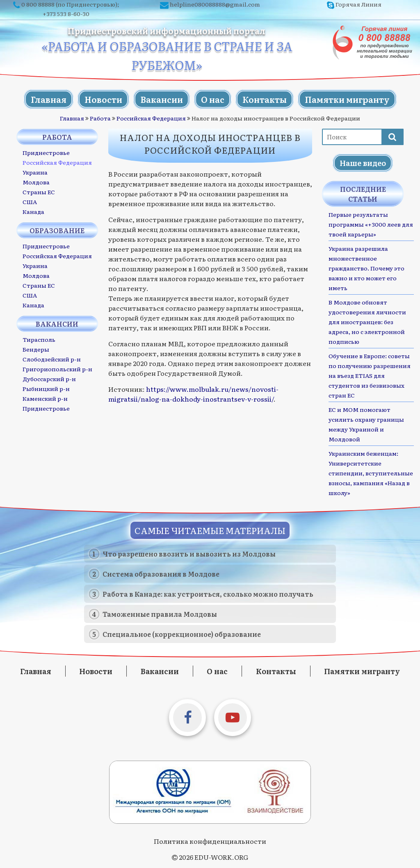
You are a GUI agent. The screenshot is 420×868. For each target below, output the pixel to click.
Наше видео (363, 163)
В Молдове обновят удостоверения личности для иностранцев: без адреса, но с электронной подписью (367, 322)
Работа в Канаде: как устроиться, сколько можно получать (208, 594)
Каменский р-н (45, 398)
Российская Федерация (151, 118)
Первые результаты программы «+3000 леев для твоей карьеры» (371, 224)
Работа (100, 118)
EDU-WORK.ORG (221, 857)
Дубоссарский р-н (49, 379)
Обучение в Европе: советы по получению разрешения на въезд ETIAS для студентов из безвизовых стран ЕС (370, 375)
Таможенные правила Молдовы (160, 614)
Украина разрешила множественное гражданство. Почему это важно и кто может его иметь (366, 268)
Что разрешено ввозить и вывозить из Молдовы (189, 554)
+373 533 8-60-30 (66, 14)
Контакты (265, 99)
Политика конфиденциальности (210, 841)
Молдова (36, 182)
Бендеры (36, 349)
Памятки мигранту (347, 99)
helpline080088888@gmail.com (215, 4)
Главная (49, 99)
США (30, 202)
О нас (213, 99)
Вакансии (162, 99)
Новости (103, 99)
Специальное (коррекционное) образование (182, 634)
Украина (35, 172)
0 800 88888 (38, 4)
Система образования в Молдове (161, 574)
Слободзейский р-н (52, 359)
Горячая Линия (358, 4)
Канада (33, 211)
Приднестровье (46, 152)
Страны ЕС (39, 192)
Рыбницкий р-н (46, 389)
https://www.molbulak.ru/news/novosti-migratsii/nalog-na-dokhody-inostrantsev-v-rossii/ (193, 394)
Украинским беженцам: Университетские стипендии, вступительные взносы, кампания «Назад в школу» (371, 473)
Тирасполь (39, 339)
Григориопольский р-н (57, 369)
